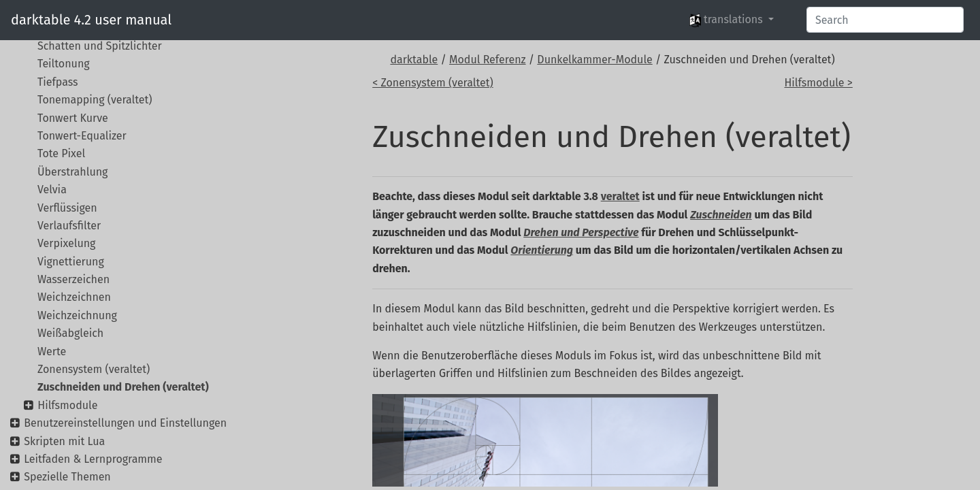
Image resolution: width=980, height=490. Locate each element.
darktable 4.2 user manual (91, 20)
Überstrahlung (72, 172)
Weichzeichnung (77, 315)
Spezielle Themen (67, 477)
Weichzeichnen (74, 297)
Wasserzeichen (73, 279)
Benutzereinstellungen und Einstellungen (125, 423)
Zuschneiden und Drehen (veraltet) (123, 387)
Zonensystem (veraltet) (94, 369)
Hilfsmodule (67, 405)
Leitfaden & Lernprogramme (93, 459)
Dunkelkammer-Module (594, 60)
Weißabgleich (70, 333)
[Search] (885, 20)
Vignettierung (71, 262)
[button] (732, 20)
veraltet (620, 196)
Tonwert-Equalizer (82, 136)
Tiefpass (58, 82)
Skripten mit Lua (64, 441)
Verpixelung (66, 243)
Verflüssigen (67, 208)
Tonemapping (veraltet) (95, 100)
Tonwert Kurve (73, 118)
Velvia (52, 190)
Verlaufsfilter (69, 226)
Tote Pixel (61, 153)
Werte (52, 352)
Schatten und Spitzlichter (100, 46)
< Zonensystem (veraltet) (432, 83)
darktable (414, 60)
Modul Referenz (487, 60)
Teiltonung (64, 64)
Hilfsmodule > (818, 83)
